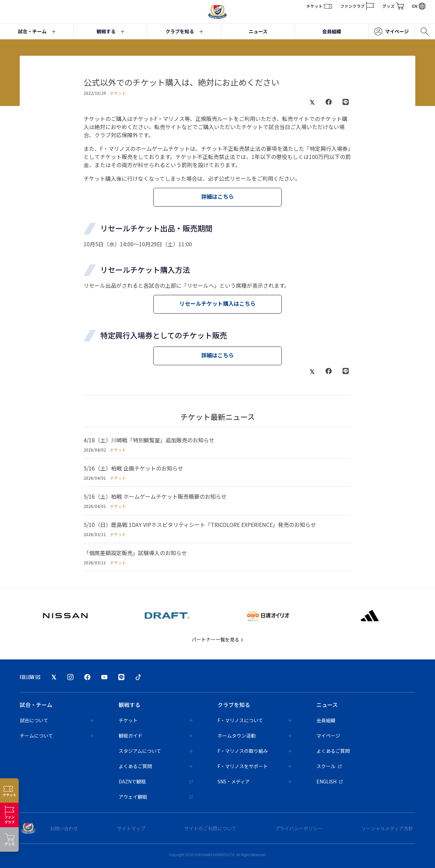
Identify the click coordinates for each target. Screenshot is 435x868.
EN (419, 6)
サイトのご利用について (210, 828)
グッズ (393, 6)
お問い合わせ (64, 828)
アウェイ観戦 (156, 797)
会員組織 (332, 31)
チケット (319, 6)
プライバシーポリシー (299, 828)
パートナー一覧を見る (218, 639)
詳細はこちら (217, 196)
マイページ (391, 32)
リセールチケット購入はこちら (217, 303)
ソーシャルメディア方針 (387, 828)
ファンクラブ (357, 6)
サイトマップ (131, 828)
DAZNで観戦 (156, 781)
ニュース (258, 31)
